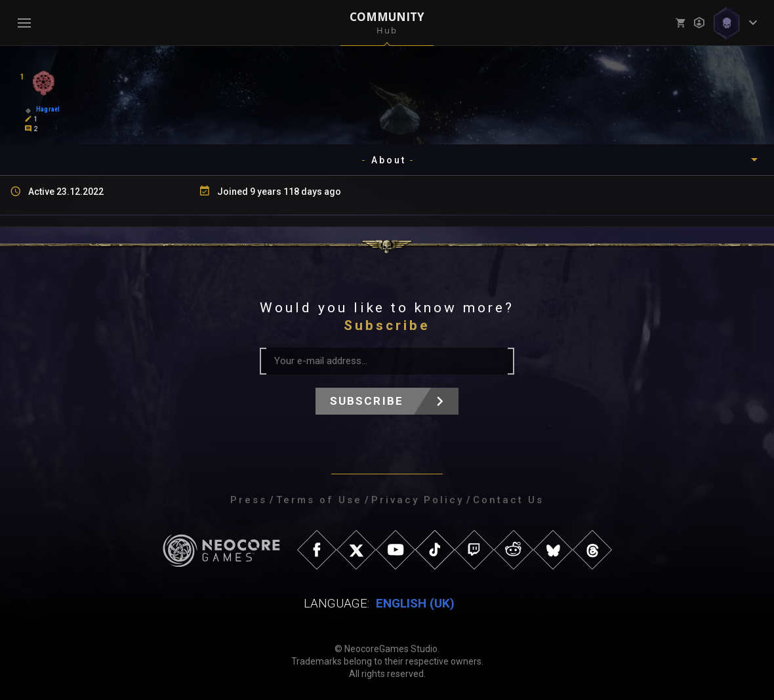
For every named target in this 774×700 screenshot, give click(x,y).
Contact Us (508, 500)
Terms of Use (319, 500)
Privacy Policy (418, 500)
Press (249, 500)
